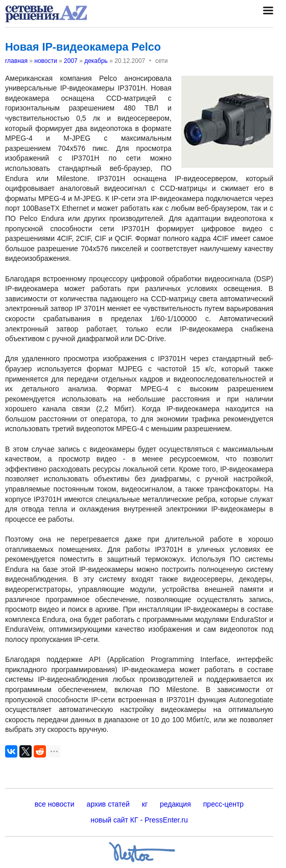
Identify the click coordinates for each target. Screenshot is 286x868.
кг (145, 804)
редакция (175, 804)
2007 (71, 61)
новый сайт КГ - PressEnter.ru (139, 820)
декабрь (96, 61)
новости (45, 61)
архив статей (108, 804)
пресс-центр (223, 804)
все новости (55, 804)
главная (16, 61)
